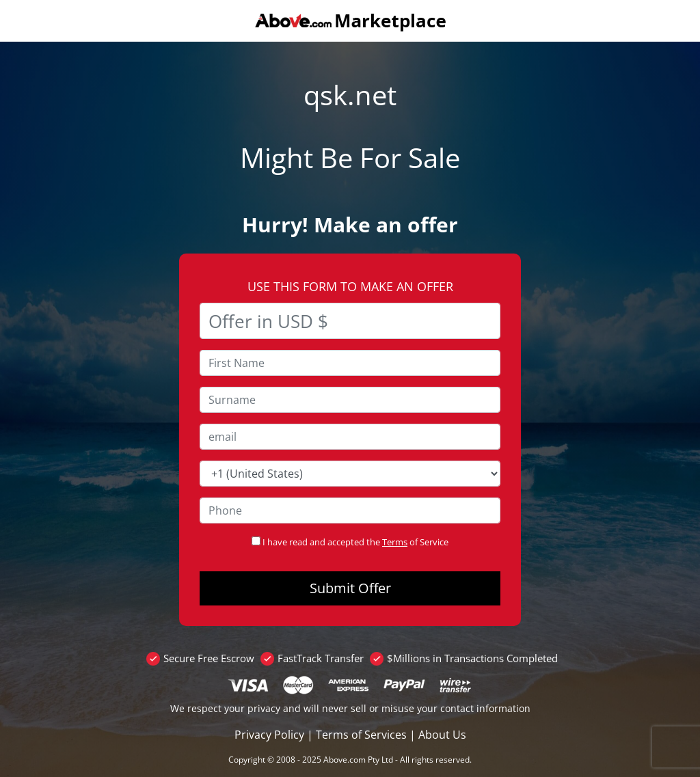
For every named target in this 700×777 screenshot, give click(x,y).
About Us (442, 735)
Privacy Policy (269, 735)
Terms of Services (361, 735)
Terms (395, 542)
